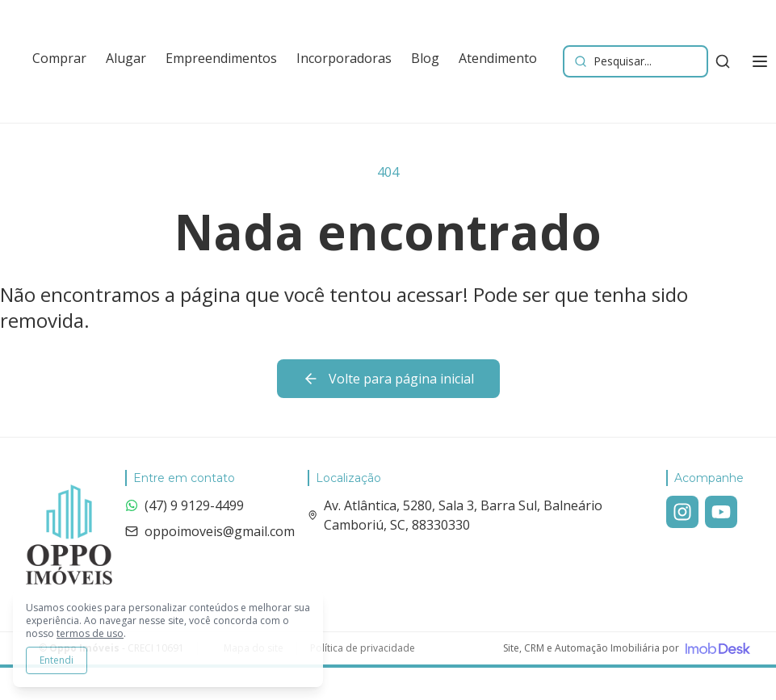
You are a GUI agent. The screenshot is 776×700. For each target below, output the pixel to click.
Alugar (126, 58)
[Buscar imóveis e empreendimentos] (635, 61)
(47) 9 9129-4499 (185, 505)
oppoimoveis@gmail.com (210, 531)
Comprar (59, 58)
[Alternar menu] (760, 61)
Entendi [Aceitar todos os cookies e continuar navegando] (57, 660)
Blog (425, 58)
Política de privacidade (363, 648)
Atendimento (498, 58)
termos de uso (90, 633)
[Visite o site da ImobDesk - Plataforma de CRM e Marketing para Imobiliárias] (627, 648)
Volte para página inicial (388, 379)
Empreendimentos (221, 58)
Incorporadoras (344, 58)
